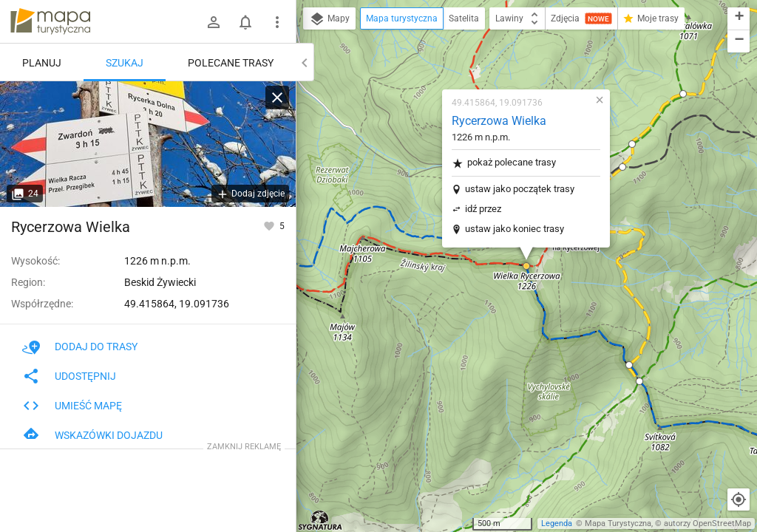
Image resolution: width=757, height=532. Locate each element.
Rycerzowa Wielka (499, 121)
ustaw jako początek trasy (520, 189)
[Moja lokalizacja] (739, 499)
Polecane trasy (231, 63)
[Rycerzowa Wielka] (148, 144)
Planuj (42, 63)
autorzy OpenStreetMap (707, 524)
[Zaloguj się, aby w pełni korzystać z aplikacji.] (270, 225)
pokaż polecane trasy (504, 163)
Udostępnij (69, 376)
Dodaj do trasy (80, 347)
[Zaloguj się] (214, 22)
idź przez (483, 209)
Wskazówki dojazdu (92, 435)
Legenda (557, 524)
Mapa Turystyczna (618, 524)
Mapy (329, 19)
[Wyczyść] (277, 98)
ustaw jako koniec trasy (515, 229)
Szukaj (125, 63)
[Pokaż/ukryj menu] (277, 22)
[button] (526, 266)
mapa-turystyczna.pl (50, 21)
